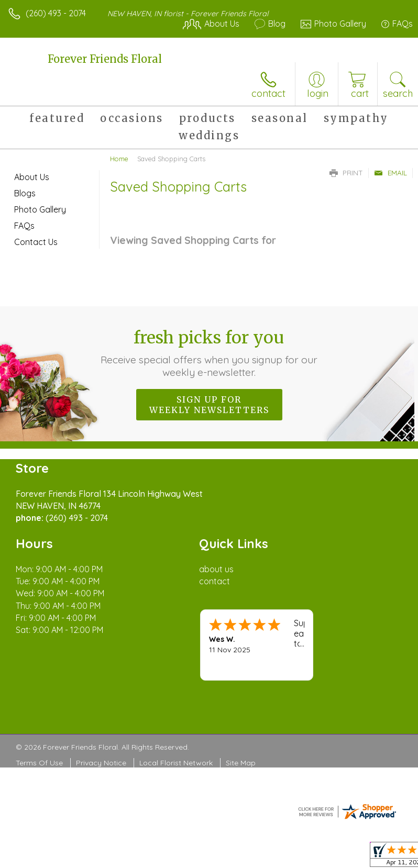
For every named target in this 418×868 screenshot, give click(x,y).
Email (390, 173)
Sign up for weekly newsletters (209, 405)
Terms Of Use (39, 763)
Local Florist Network (176, 763)
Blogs (25, 193)
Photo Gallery (40, 209)
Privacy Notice (101, 763)
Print (346, 173)
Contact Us (36, 242)
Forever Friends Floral (105, 59)
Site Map (241, 763)
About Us (32, 177)
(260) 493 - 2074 (56, 13)
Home (119, 159)
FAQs (24, 226)
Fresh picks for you (209, 353)
